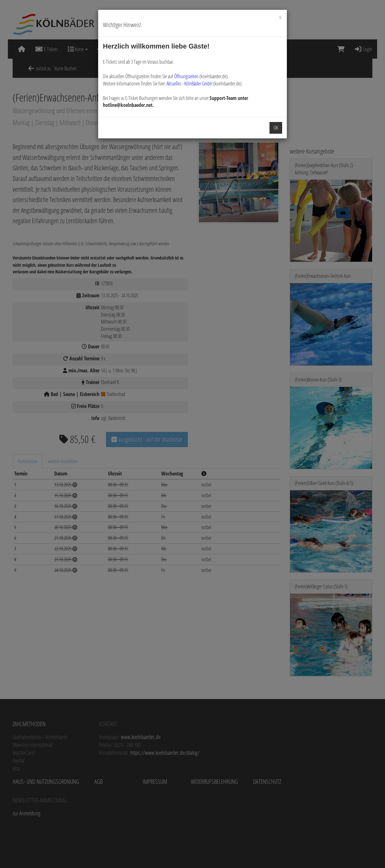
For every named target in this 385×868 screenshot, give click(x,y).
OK (276, 128)
